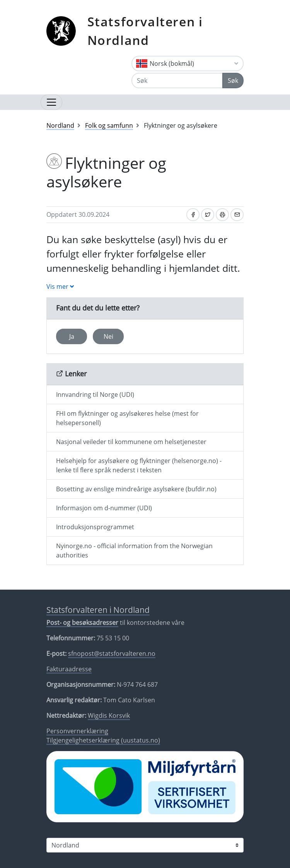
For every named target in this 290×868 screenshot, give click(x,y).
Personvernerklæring (77, 731)
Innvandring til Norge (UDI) (95, 395)
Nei (108, 336)
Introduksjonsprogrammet (95, 527)
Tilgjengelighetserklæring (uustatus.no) (103, 740)
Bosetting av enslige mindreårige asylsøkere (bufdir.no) (136, 489)
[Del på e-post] (237, 215)
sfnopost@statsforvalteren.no (112, 654)
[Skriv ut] (222, 215)
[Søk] (177, 81)
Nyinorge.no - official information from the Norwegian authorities (134, 551)
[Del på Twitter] (208, 215)
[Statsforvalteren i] (145, 845)
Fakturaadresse (69, 669)
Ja (72, 336)
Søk (233, 81)
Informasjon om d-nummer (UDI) (104, 508)
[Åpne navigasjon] (51, 102)
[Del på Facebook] (193, 215)
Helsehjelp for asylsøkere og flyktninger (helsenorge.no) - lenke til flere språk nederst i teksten (139, 465)
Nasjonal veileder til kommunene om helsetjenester (131, 442)
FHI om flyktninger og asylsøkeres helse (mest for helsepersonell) (127, 418)
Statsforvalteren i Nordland (145, 31)
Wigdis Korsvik (109, 715)
